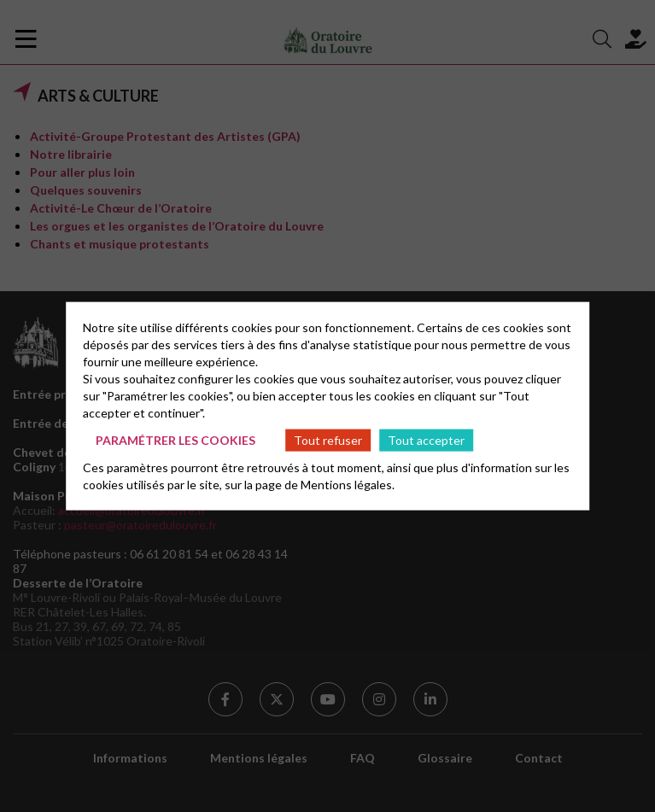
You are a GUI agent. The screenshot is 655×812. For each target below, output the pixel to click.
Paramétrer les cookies (175, 439)
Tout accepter (426, 439)
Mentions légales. (348, 485)
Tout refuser (328, 439)
